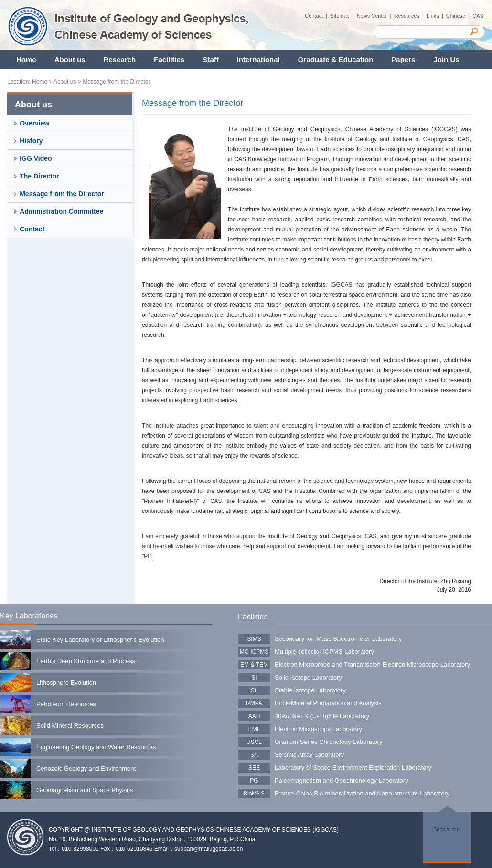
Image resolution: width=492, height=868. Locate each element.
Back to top (446, 829)
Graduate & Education (336, 59)
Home (26, 59)
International (258, 59)
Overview (34, 123)
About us (70, 59)
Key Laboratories (29, 616)
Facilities (169, 59)
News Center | (376, 16)
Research (120, 59)
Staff (210, 59)
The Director (39, 176)
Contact (32, 229)
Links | (436, 16)
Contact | (317, 16)
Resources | (410, 16)
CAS (479, 16)
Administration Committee (61, 211)
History (31, 141)
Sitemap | (343, 16)
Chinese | (459, 16)
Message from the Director (116, 82)
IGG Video (36, 158)
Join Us (446, 59)
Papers (403, 59)
